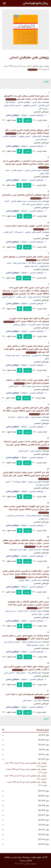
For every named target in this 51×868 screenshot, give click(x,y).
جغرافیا (24, 115)
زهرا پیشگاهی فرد (34, 673)
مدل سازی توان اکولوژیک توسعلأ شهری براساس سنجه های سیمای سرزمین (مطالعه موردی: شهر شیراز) (26, 509)
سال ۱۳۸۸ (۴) (44, 839)
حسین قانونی (14, 386)
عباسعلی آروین (36, 451)
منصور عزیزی (36, 417)
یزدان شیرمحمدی (35, 201)
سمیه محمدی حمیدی (33, 170)
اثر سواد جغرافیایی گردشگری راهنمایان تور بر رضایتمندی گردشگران (26, 196)
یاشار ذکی (38, 700)
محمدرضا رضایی (35, 550)
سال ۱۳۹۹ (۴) (44, 759)
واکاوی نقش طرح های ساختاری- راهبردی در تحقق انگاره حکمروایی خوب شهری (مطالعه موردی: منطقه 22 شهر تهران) (26, 411)
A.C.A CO (19, 864)
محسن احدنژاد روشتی (12, 105)
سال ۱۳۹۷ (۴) (44, 796)
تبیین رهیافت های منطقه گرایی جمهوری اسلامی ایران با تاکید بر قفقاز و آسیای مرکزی (26, 668)
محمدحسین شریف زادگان (31, 386)
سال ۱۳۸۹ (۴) (44, 835)
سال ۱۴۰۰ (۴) (44, 755)
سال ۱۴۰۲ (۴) (44, 745)
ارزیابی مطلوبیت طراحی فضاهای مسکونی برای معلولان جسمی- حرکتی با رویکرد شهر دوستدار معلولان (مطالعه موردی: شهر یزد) (26, 543)
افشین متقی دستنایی (33, 232)
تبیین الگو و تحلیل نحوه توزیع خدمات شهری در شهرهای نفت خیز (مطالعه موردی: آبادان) (26, 320)
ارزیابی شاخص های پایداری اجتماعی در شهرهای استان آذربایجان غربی (26, 258)
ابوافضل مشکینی (24, 102)
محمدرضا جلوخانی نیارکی (31, 642)
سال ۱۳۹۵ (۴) (44, 806)
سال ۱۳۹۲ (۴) (44, 820)
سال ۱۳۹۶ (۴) (44, 801)
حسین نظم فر (17, 170)
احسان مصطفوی (30, 105)
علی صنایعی (21, 297)
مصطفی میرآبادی (20, 325)
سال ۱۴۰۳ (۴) (44, 740)
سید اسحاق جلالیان (18, 201)
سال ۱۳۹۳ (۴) (44, 815)
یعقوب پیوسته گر (19, 482)
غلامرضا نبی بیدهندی (16, 516)
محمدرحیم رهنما (20, 263)
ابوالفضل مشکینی (10, 136)
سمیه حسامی (23, 611)
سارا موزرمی (37, 355)
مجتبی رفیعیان (24, 136)
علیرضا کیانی (23, 451)
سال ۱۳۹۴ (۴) (44, 810)
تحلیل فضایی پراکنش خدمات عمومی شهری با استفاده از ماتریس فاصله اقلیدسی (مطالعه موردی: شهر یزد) (26, 445)
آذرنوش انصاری (8, 297)
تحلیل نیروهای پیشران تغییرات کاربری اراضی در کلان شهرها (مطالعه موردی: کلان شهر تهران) (27, 132)
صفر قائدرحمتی (41, 139)
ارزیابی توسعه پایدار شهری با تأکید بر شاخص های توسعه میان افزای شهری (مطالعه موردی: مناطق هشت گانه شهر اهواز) (26, 349)
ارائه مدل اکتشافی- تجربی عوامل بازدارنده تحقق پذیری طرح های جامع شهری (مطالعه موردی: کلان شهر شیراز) (26, 475)
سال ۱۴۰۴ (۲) (44, 735)
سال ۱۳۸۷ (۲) (44, 844)
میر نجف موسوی (31, 266)
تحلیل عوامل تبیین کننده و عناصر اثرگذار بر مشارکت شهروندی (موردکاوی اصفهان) (27, 382)
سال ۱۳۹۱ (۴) (44, 825)
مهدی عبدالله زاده (35, 263)
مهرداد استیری (36, 611)
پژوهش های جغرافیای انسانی (29, 58)
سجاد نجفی (27, 700)
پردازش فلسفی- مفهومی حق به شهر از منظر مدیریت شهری (27, 227)
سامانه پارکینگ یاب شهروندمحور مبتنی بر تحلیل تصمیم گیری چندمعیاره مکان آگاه (26, 637)
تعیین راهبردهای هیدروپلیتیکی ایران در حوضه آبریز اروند (27, 696)
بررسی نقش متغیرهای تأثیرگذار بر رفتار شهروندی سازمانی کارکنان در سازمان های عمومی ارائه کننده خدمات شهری (28, 605)
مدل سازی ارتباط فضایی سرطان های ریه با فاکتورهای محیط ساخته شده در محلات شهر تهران (26, 97)
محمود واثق (21, 673)
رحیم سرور (26, 355)
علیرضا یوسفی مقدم (34, 516)
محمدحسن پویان (35, 297)
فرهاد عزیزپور (24, 580)
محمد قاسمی (36, 580)
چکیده (28, 120)
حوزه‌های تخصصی (36, 115)
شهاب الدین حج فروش (18, 550)
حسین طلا (19, 232)
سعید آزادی (37, 102)
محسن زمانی (9, 673)
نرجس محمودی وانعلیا (35, 645)
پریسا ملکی (43, 109)
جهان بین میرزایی (35, 482)
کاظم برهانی (37, 136)
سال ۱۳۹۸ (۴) (44, 791)
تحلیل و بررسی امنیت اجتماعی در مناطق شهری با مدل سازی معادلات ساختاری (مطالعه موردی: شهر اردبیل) (26, 164)
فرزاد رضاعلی (37, 614)
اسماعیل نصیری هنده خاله (32, 204)
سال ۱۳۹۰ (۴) (44, 830)
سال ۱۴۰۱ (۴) (44, 750)
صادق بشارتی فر (35, 325)
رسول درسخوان (23, 417)
